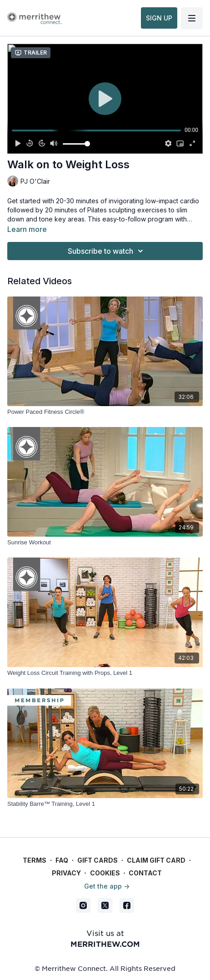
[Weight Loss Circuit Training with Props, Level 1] (105, 673)
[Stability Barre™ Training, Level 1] (105, 804)
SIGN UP (159, 18)
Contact (145, 873)
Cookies (105, 873)
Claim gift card (156, 860)
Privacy (66, 873)
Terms (35, 860)
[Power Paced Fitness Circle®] (105, 412)
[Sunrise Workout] (105, 543)
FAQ (62, 860)
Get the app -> (107, 886)
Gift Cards (97, 860)
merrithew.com (105, 944)
